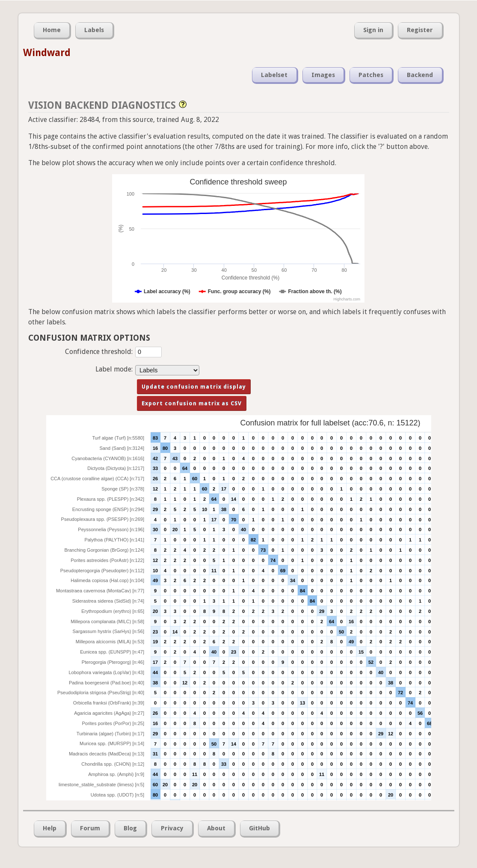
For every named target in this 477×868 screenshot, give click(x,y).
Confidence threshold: (99, 352)
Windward (47, 53)
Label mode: (114, 369)
